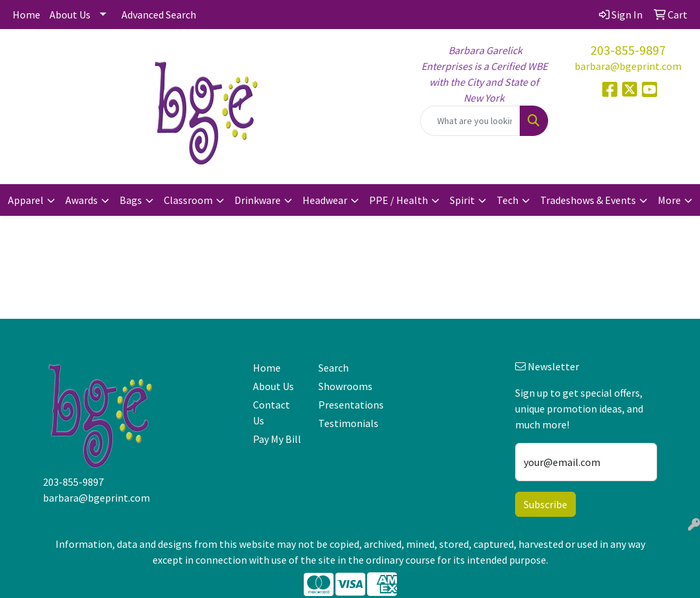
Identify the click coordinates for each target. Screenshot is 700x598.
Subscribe (545, 504)
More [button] (669, 200)
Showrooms (343, 386)
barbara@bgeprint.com (628, 66)
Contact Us (271, 413)
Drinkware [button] (258, 200)
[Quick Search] (470, 121)
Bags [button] (131, 200)
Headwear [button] (325, 200)
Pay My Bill (277, 439)
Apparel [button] (26, 200)
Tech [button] (507, 200)
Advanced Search (159, 15)
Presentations (343, 405)
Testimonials (343, 423)
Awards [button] (82, 200)
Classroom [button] (188, 200)
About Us (70, 15)
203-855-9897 (628, 50)
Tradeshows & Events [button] (588, 200)
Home (26, 15)
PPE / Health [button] (399, 200)
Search (333, 368)
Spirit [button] (462, 200)
